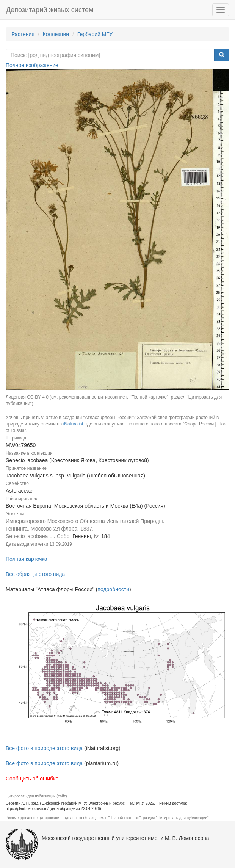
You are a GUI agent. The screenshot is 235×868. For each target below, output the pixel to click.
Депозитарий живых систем (50, 10)
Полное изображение (32, 65)
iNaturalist (73, 424)
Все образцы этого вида (35, 574)
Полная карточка (27, 559)
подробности (113, 589)
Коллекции (56, 34)
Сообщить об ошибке (32, 779)
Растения (23, 34)
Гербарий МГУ (95, 34)
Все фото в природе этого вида (44, 748)
